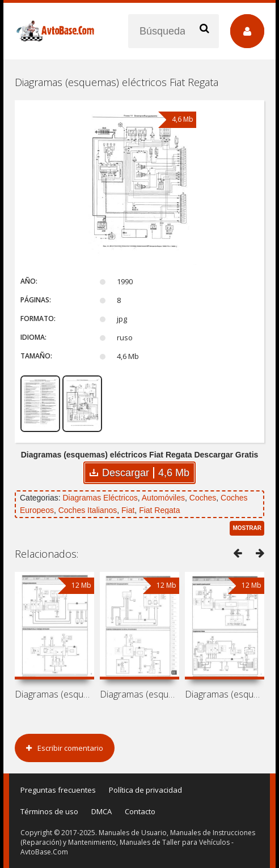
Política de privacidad (145, 790)
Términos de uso (49, 811)
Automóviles (163, 498)
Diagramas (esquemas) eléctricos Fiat (54, 694)
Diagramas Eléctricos (100, 498)
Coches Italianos (88, 510)
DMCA (102, 811)
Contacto (140, 811)
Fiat (128, 510)
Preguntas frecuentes (58, 790)
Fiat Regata (159, 510)
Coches (203, 498)
